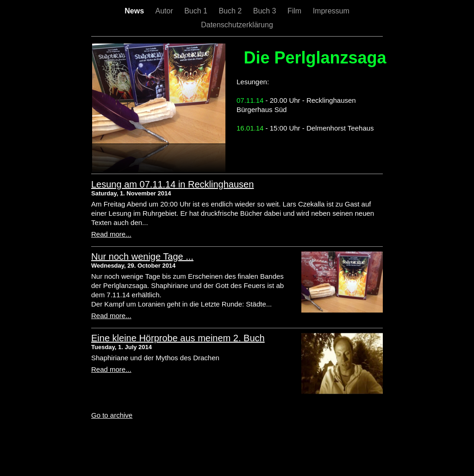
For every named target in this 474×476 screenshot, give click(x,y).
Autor (165, 11)
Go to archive (112, 415)
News (135, 11)
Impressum (331, 11)
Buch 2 (231, 11)
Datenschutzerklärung (237, 25)
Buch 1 (197, 11)
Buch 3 (266, 11)
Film (296, 11)
